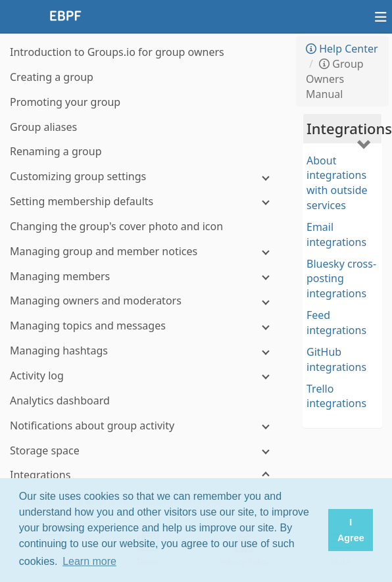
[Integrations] (145, 475)
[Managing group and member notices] (145, 252)
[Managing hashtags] (145, 351)
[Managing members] (145, 277)
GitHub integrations (336, 359)
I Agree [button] (351, 530)
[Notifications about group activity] (145, 426)
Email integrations (336, 234)
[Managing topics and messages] (145, 326)
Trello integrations (336, 396)
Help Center (342, 49)
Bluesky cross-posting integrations (341, 279)
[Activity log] (145, 376)
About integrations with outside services (337, 183)
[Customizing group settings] (145, 177)
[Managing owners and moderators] (145, 301)
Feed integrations (336, 323)
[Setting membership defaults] (145, 202)
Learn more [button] (89, 561)
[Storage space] (145, 451)
